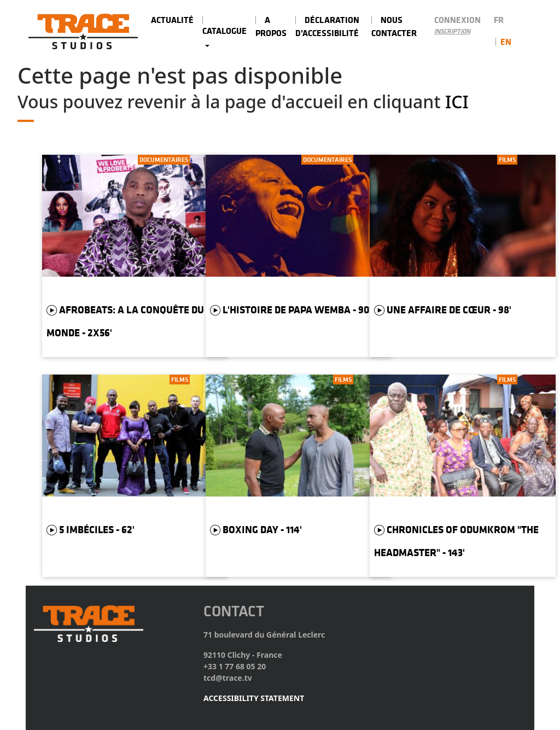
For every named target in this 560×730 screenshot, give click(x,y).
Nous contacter (394, 26)
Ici (457, 101)
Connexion (457, 20)
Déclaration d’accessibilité (327, 26)
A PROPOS (271, 26)
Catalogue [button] (224, 31)
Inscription (452, 31)
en (506, 42)
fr (499, 20)
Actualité (172, 20)
